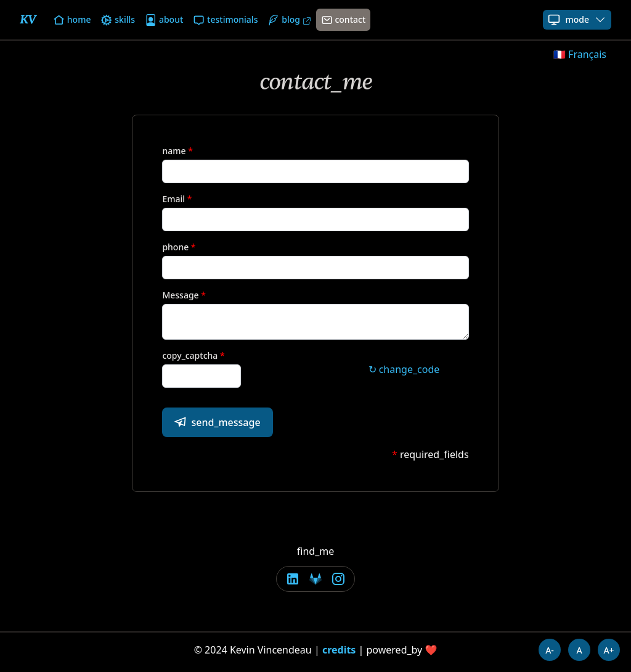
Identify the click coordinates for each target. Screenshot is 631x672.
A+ (609, 650)
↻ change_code (404, 369)
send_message (217, 422)
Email (173, 199)
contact (344, 20)
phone (175, 247)
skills (118, 20)
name (174, 151)
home (72, 20)
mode (577, 20)
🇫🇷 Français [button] (580, 54)
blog (289, 20)
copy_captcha (190, 355)
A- (550, 650)
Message (180, 295)
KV (28, 20)
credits (339, 650)
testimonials (225, 20)
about (164, 20)
